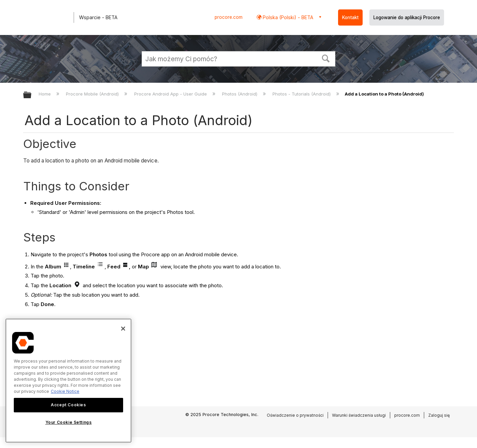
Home (45, 94)
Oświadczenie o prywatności (295, 415)
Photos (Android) (240, 94)
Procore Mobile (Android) (93, 94)
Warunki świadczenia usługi (359, 415)
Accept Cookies (68, 405)
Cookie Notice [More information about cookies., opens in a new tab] (65, 391)
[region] (68, 381)
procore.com (229, 17)
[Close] (123, 329)
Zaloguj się (439, 415)
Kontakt (350, 17)
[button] (326, 58)
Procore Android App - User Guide (171, 94)
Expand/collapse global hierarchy (32, 95)
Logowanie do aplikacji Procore (407, 17)
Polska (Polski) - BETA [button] (287, 17)
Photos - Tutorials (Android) (302, 94)
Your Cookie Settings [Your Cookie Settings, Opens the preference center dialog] (69, 422)
